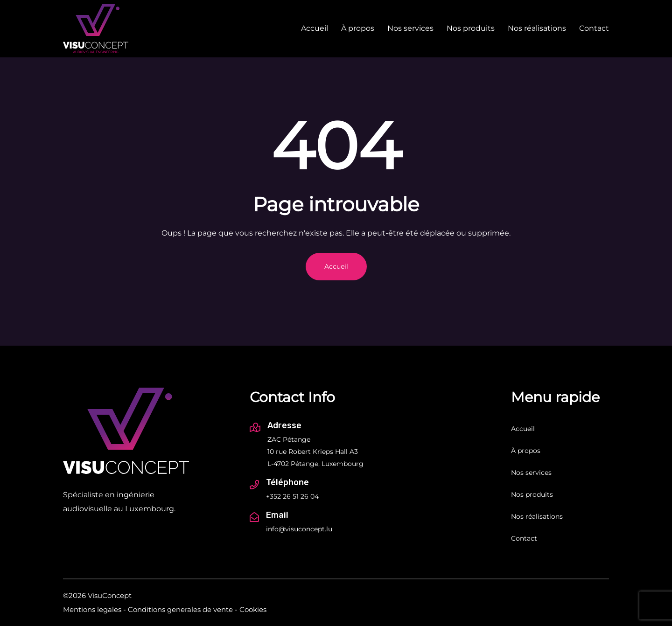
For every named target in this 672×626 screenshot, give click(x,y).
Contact (594, 28)
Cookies (253, 609)
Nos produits (471, 28)
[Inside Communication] (605, 603)
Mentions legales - (94, 609)
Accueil (315, 28)
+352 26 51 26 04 (292, 496)
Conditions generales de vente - (183, 609)
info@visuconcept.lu (299, 529)
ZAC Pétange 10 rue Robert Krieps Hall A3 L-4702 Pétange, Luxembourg (315, 452)
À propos (358, 28)
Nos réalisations (537, 28)
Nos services (410, 28)
